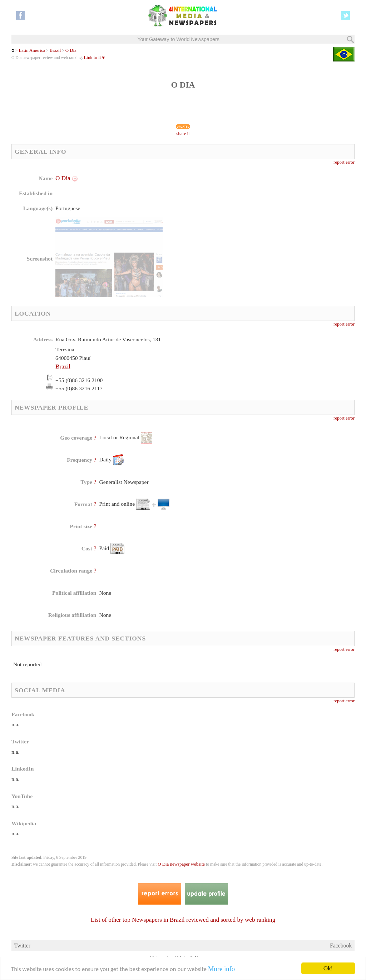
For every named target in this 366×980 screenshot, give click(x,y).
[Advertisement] (241, 220)
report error (344, 162)
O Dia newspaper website (181, 864)
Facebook (341, 946)
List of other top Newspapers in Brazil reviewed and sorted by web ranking (183, 920)
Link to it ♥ (95, 58)
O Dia (71, 50)
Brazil (55, 50)
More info (221, 969)
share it (183, 134)
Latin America (32, 50)
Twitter (22, 946)
